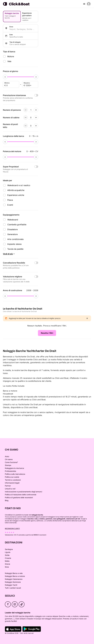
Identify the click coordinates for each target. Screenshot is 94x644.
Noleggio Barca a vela (14, 573)
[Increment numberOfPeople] (36, 110)
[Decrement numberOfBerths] (26, 126)
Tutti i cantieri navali (13, 588)
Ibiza (7, 567)
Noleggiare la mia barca (14, 468)
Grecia (7, 564)
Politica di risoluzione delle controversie (21, 495)
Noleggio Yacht (11, 585)
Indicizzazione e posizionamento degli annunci (23, 492)
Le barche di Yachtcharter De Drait (25, 311)
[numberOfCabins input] (31, 118)
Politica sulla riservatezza (15, 474)
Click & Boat (7, 311)
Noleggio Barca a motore (15, 576)
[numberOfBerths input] (31, 126)
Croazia (8, 558)
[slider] (5, 77)
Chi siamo (9, 459)
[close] (87, 318)
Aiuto (7, 456)
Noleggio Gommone (13, 582)
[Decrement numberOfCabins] (26, 118)
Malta (7, 561)
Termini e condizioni (13, 480)
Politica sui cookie (12, 477)
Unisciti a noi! (10, 489)
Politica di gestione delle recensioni (19, 497)
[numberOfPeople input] (31, 110)
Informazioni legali (12, 483)
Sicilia (7, 555)
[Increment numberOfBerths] (36, 126)
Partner (8, 486)
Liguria (8, 552)
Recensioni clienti (12, 529)
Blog (7, 500)
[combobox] (23, 29)
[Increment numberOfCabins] (36, 118)
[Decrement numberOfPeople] (26, 110)
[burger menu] (84, 4)
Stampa (8, 465)
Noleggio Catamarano (14, 579)
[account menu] (89, 4)
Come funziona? (11, 462)
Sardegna (9, 549)
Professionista (10, 471)
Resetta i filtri (47, 333)
